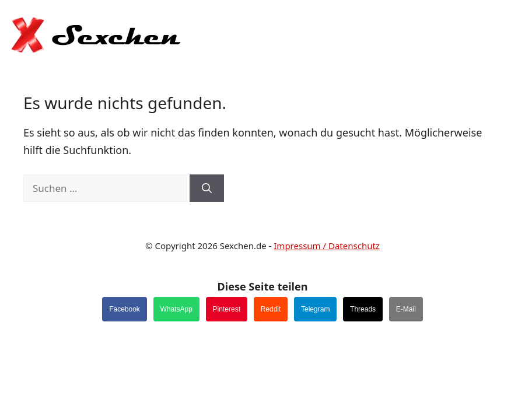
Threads (363, 309)
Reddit (271, 309)
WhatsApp (176, 309)
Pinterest (227, 309)
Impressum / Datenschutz (327, 246)
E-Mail (406, 309)
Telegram (315, 309)
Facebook (125, 309)
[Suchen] (207, 188)
